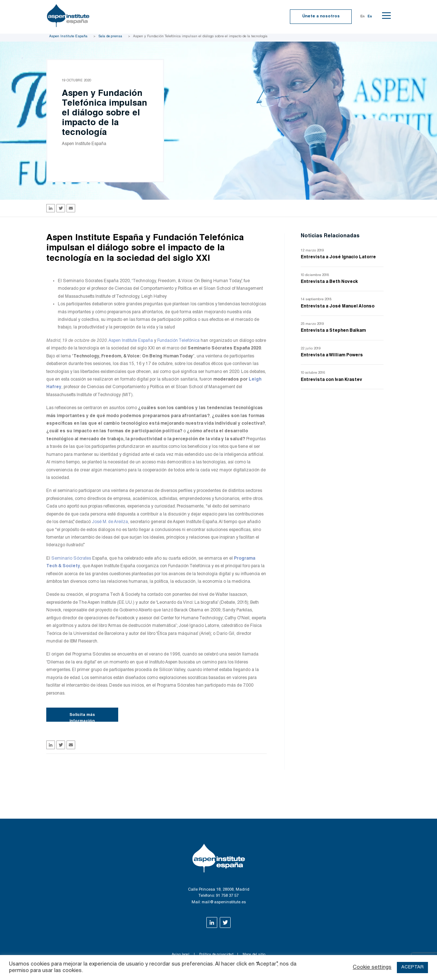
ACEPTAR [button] (412, 968)
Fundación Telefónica (178, 341)
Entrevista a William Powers (332, 355)
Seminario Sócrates (71, 559)
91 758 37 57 (227, 896)
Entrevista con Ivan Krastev (331, 380)
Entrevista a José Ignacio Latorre (338, 257)
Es (370, 17)
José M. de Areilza (110, 522)
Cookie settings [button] (372, 968)
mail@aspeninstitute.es (224, 902)
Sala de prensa (110, 37)
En (363, 17)
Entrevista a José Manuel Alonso (338, 306)
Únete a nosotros (321, 16)
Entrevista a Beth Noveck (329, 282)
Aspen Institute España (68, 37)
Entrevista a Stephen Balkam (333, 331)
